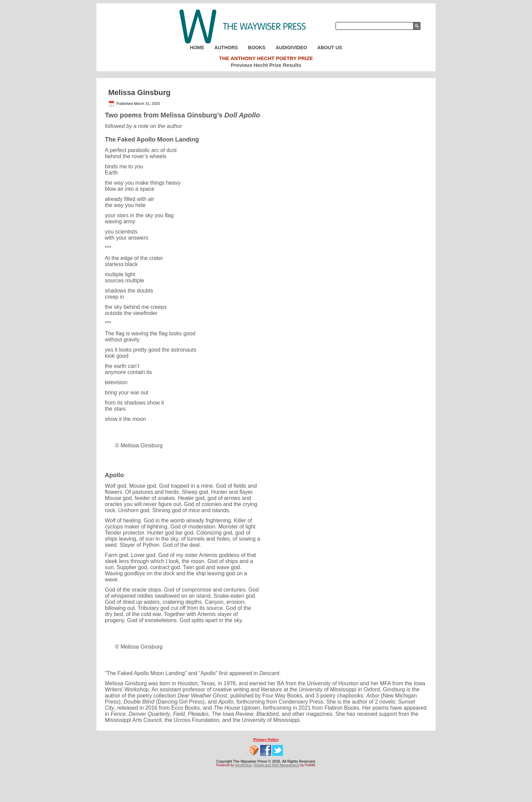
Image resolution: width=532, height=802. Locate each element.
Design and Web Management (277, 765)
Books (257, 48)
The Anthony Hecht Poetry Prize (266, 58)
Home (197, 48)
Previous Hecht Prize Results (266, 65)
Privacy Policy (266, 740)
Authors (226, 48)
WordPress (243, 765)
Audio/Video (291, 48)
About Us (330, 48)
